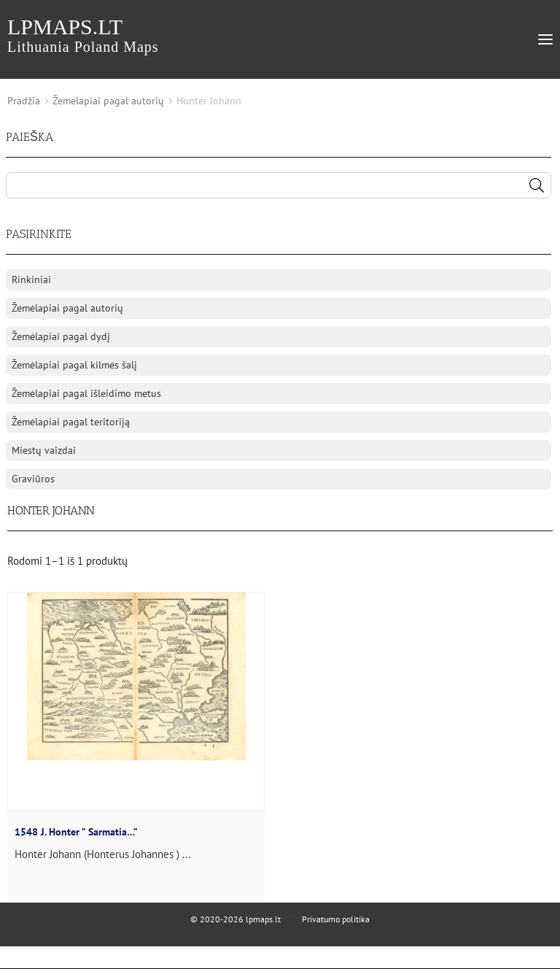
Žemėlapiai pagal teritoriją (71, 422)
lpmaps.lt (83, 35)
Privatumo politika (336, 919)
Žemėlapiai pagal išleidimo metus (86, 393)
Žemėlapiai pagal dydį (61, 336)
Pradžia (24, 101)
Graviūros (33, 479)
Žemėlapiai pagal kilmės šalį (74, 365)
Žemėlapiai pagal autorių (108, 101)
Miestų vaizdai (44, 450)
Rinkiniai (31, 279)
